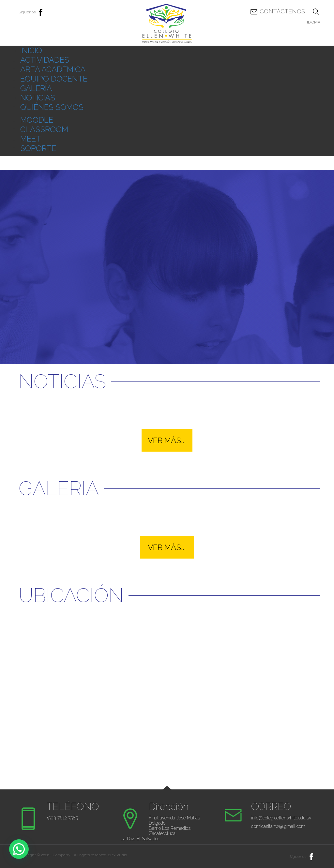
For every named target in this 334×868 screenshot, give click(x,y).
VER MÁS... (167, 440)
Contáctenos (277, 12)
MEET (30, 139)
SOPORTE (38, 148)
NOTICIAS (38, 98)
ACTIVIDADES (45, 60)
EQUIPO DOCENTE (54, 79)
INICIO (31, 50)
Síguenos (32, 12)
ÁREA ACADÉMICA (53, 69)
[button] (19, 849)
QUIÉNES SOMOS (52, 107)
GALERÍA (36, 88)
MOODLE (37, 120)
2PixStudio (117, 855)
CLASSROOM (44, 129)
